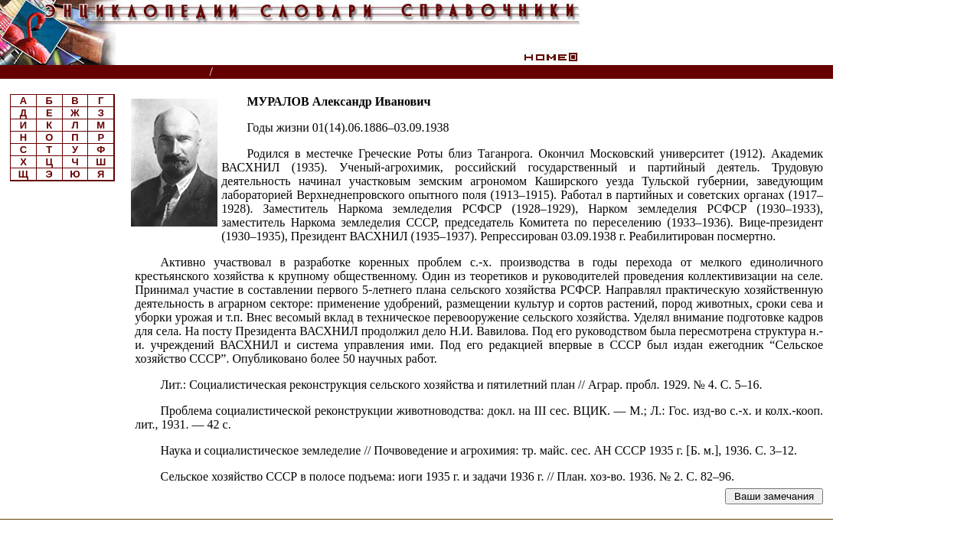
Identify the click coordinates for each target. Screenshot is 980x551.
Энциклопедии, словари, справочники (105, 72)
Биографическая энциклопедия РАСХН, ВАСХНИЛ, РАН (366, 72)
